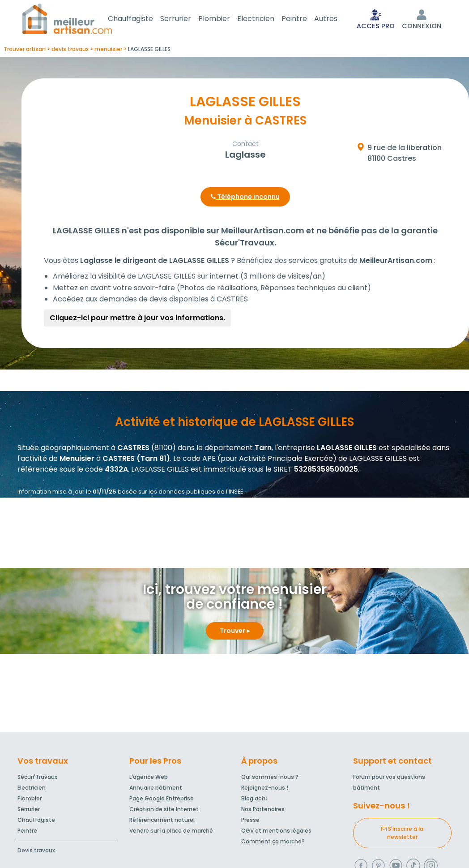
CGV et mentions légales (276, 832)
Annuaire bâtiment (156, 789)
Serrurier (186, 19)
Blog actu (254, 800)
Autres (337, 19)
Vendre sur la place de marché (171, 832)
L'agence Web (149, 779)
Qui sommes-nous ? (270, 779)
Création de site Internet (164, 811)
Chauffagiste (141, 19)
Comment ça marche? (273, 843)
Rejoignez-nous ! (265, 789)
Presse (250, 822)
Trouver (235, 632)
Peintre (305, 19)
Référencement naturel (162, 822)
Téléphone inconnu (245, 198)
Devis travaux (36, 852)
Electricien (266, 19)
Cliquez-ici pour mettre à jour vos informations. (137, 320)
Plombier (225, 19)
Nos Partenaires (263, 811)
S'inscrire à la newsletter (402, 835)
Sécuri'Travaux (37, 779)
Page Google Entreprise (162, 800)
